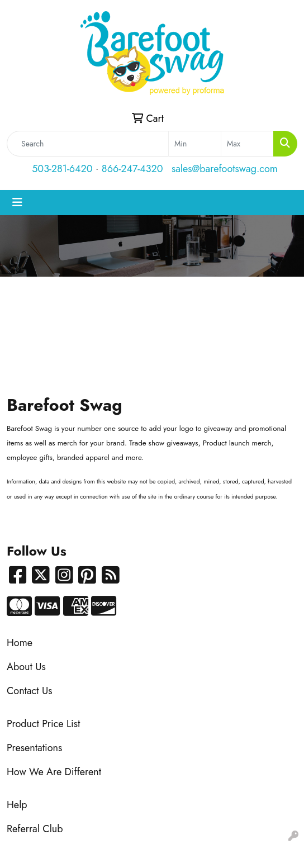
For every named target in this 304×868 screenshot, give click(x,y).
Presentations (34, 748)
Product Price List (43, 724)
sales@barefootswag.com (225, 169)
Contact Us (29, 691)
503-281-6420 (62, 169)
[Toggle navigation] (17, 203)
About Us (26, 667)
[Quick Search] (88, 144)
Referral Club (35, 829)
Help (17, 805)
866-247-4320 (132, 169)
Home (20, 643)
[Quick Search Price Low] (195, 144)
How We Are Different (54, 772)
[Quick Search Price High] (247, 144)
